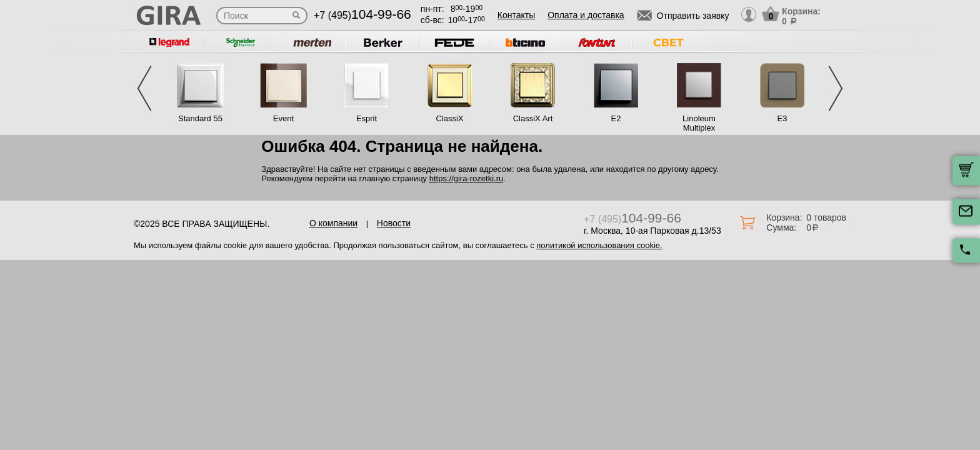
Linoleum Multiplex (699, 123)
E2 (616, 118)
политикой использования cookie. (599, 245)
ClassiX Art (533, 118)
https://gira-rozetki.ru (467, 178)
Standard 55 (200, 118)
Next (836, 88)
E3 (782, 118)
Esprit (367, 118)
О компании (333, 223)
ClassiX (449, 118)
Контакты (516, 15)
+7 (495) (362, 15)
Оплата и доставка (586, 15)
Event (283, 118)
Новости (394, 223)
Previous (144, 88)
